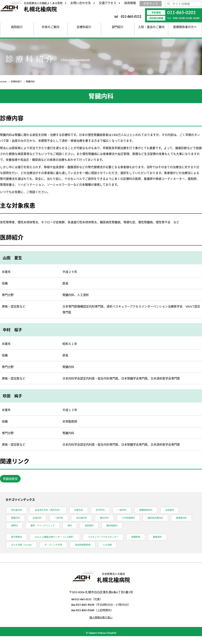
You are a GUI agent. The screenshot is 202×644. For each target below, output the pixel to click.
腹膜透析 (173, 543)
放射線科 (122, 530)
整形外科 (111, 521)
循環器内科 (17, 530)
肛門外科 (109, 512)
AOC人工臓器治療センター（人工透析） (60, 543)
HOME (3, 82)
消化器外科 (17, 512)
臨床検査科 (146, 530)
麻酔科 (41, 530)
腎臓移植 (150, 543)
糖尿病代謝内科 (167, 521)
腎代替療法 (17, 543)
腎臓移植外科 (158, 512)
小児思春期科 (137, 521)
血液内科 (39, 521)
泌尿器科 (183, 512)
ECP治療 (118, 552)
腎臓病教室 (10, 479)
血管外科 (86, 512)
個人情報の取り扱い (101, 625)
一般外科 (132, 512)
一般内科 (62, 521)
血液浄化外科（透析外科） (52, 512)
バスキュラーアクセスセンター (114, 543)
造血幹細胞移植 (91, 552)
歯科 (101, 530)
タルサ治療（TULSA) (23, 552)
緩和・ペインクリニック (71, 530)
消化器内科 (87, 521)
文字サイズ (151, 4)
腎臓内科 (16, 521)
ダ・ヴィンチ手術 (59, 552)
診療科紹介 (16, 82)
